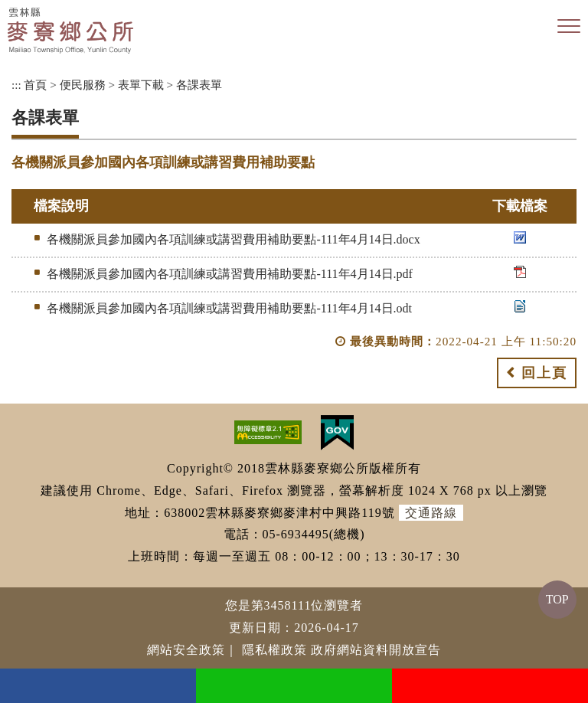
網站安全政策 (186, 650)
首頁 (35, 85)
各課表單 (199, 85)
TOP (557, 599)
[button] (569, 27)
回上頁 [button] (544, 373)
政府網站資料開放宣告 (376, 650)
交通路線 (431, 513)
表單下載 (141, 85)
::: (16, 85)
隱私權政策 (274, 650)
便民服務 (83, 85)
